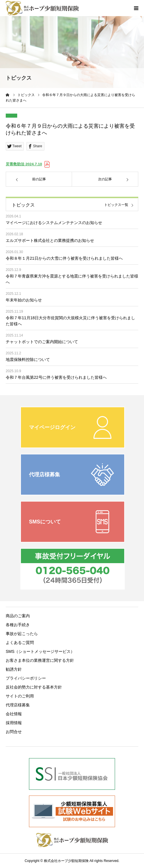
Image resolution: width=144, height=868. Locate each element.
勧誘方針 (14, 669)
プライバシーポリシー (26, 678)
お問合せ (14, 732)
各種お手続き (18, 625)
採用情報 (14, 723)
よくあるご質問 (20, 643)
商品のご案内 (18, 616)
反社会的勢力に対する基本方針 (34, 687)
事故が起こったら (22, 634)
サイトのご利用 (20, 696)
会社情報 (14, 714)
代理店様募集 (18, 705)
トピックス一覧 (116, 205)
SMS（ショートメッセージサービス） (40, 651)
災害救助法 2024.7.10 (24, 164)
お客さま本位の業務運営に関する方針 (40, 660)
